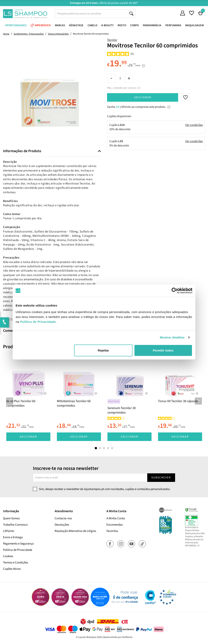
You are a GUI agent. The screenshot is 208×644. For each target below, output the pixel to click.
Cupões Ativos (12, 569)
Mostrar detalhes (172, 337)
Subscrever (161, 478)
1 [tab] (96, 448)
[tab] (52, 151)
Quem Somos (11, 518)
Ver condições (194, 125)
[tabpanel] (28, 398)
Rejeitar (103, 350)
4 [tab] (108, 448)
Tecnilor (112, 40)
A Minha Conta (116, 518)
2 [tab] (100, 448)
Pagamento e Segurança (18, 544)
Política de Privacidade (18, 550)
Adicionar (143, 97)
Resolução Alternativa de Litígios (75, 531)
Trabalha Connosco (15, 525)
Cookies (8, 556)
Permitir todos (163, 350)
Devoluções (62, 525)
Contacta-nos (63, 518)
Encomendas (115, 525)
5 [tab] (112, 448)
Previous (10, 401)
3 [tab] (104, 448)
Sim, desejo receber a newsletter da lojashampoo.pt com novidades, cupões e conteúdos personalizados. (105, 489)
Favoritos (112, 531)
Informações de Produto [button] (22, 151)
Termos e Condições (16, 563)
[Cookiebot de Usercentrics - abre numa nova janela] (175, 291)
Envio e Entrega (13, 537)
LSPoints (9, 531)
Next (198, 401)
